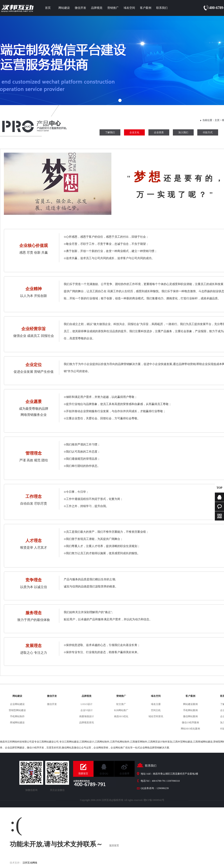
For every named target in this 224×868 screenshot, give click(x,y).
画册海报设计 (87, 716)
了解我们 (110, 132)
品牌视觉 (97, 8)
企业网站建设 (17, 704)
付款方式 (208, 132)
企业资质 (159, 132)
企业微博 (124, 774)
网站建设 (64, 8)
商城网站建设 (17, 723)
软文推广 (121, 704)
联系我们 (162, 8)
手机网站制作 (17, 716)
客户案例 (146, 8)
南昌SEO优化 (121, 716)
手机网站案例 (190, 710)
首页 (48, 8)
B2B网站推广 (121, 710)
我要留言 (83, 774)
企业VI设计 (87, 710)
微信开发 (80, 8)
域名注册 (156, 704)
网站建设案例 (190, 704)
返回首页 (114, 846)
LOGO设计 (86, 704)
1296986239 (163, 788)
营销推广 (113, 8)
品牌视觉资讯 (87, 723)
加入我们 (183, 132)
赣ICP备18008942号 (154, 800)
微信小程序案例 (190, 723)
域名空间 (129, 8)
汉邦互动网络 (30, 863)
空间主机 (156, 710)
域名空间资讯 (156, 716)
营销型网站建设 (17, 710)
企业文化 (134, 132)
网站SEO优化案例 (191, 729)
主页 (217, 120)
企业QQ (104, 774)
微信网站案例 (190, 716)
